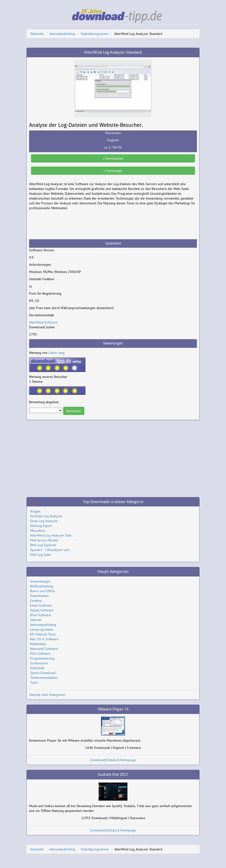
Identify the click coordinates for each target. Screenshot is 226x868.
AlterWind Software (43, 322)
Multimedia (38, 644)
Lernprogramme (42, 629)
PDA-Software (40, 654)
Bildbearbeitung (42, 586)
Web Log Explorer (43, 545)
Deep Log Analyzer (44, 521)
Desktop (36, 601)
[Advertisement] (68, 225)
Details (112, 760)
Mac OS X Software (44, 639)
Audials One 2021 (113, 774)
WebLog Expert (41, 526)
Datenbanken (39, 596)
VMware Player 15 (113, 709)
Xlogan (35, 511)
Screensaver (39, 663)
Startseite (37, 34)
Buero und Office (42, 591)
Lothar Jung (56, 353)
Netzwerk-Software (44, 649)
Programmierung (42, 658)
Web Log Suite (41, 555)
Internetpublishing (62, 34)
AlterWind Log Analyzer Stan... (52, 535)
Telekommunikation (44, 678)
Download (97, 760)
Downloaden (113, 158)
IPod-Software (41, 615)
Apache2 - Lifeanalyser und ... (51, 550)
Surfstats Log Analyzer (46, 516)
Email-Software (41, 605)
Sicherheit (37, 668)
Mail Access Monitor (44, 540)
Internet (36, 620)
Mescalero (38, 531)
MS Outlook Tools (43, 634)
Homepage (113, 171)
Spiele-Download (43, 673)
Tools (34, 682)
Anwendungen (40, 581)
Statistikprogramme (95, 34)
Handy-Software (42, 610)
